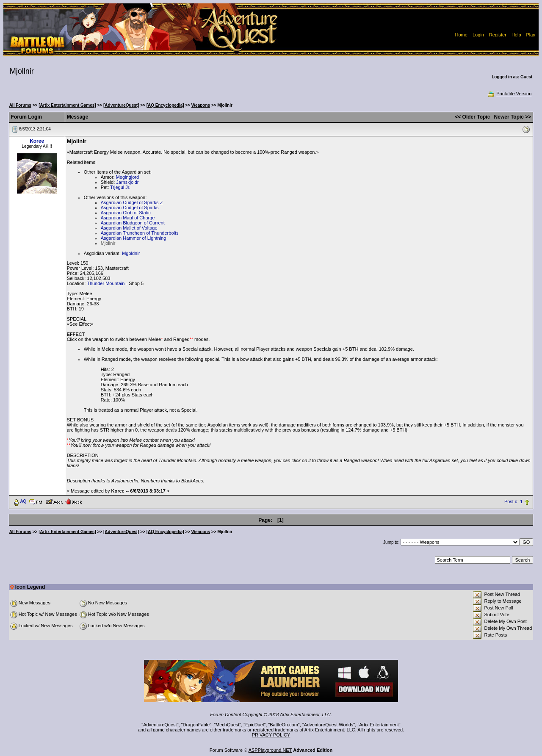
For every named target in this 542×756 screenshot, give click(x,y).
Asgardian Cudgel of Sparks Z (132, 202)
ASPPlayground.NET (270, 750)
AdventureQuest (160, 725)
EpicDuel (254, 725)
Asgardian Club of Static (126, 213)
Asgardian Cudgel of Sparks (130, 208)
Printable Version (509, 94)
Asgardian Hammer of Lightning (134, 238)
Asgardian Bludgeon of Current (133, 223)
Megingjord (127, 177)
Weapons (201, 105)
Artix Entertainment (379, 725)
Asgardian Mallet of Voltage (129, 228)
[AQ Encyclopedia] (165, 105)
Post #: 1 (513, 501)
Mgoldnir (131, 253)
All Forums (20, 105)
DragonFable (196, 725)
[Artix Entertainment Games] (67, 105)
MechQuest (227, 725)
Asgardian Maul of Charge (128, 218)
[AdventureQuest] (121, 105)
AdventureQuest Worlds (329, 725)
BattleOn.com (284, 725)
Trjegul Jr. (120, 187)
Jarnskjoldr (127, 182)
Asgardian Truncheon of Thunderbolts (140, 233)
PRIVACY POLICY (271, 735)
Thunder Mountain (106, 283)
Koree (37, 141)
